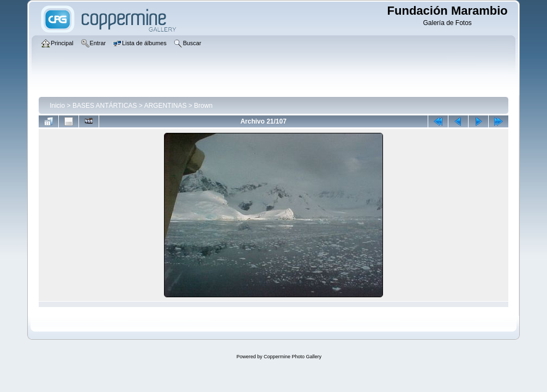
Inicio (57, 106)
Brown (203, 106)
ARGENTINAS (165, 106)
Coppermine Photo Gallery (293, 357)
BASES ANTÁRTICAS (105, 106)
